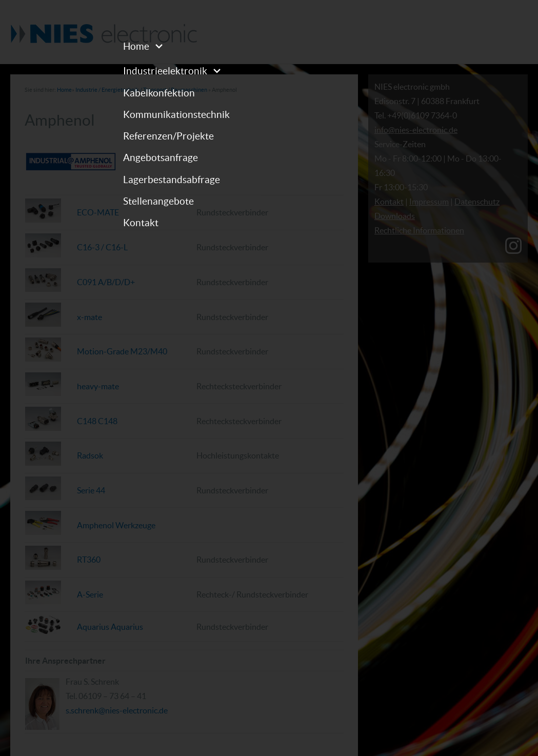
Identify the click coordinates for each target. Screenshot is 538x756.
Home (136, 46)
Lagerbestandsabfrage (172, 180)
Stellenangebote (158, 201)
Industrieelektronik (165, 71)
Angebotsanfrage (161, 157)
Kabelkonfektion (159, 93)
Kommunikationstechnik (176, 114)
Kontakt (141, 223)
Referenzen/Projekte (168, 136)
